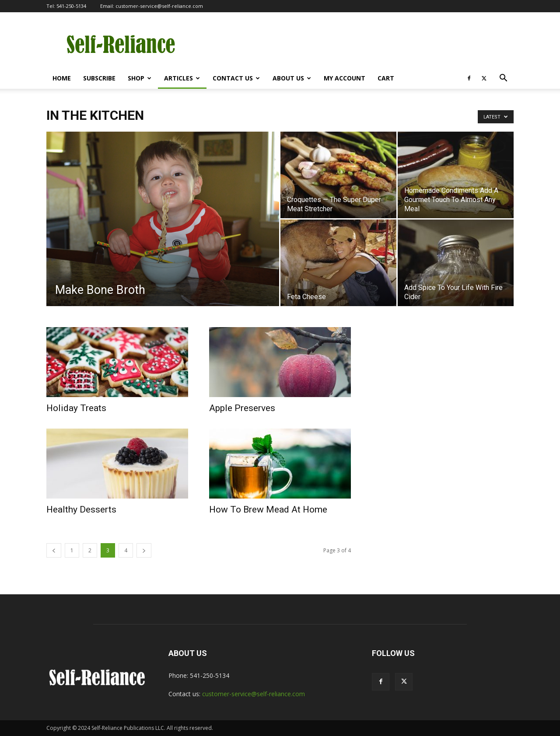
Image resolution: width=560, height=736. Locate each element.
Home (62, 78)
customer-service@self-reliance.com (159, 6)
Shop (140, 78)
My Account (345, 78)
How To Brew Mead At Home (268, 509)
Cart (386, 78)
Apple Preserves (242, 408)
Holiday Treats (76, 408)
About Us (292, 78)
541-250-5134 (71, 6)
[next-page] (144, 550)
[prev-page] (54, 550)
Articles (182, 78)
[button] (503, 79)
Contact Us (236, 78)
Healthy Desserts (81, 509)
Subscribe (99, 78)
